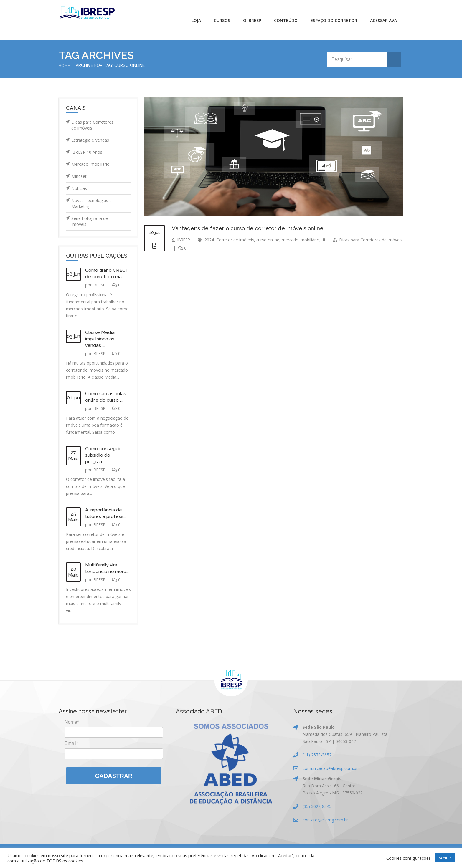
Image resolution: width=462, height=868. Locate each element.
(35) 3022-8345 (317, 806)
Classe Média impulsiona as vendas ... (100, 339)
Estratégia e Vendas (90, 140)
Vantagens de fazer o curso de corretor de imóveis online (252, 228)
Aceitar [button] (445, 858)
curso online (270, 240)
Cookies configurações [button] (409, 858)
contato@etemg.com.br (325, 820)
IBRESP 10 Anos (87, 152)
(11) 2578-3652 (317, 755)
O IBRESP (252, 20)
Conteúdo (286, 20)
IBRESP (100, 285)
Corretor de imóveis (237, 240)
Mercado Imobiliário (90, 164)
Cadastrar (114, 776)
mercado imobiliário (303, 240)
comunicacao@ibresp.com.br (330, 768)
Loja (196, 20)
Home (65, 65)
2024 (211, 240)
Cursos (222, 20)
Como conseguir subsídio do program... (103, 455)
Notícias (79, 188)
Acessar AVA (383, 20)
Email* (71, 743)
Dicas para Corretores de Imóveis (92, 125)
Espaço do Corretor (334, 20)
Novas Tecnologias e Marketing (91, 203)
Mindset (79, 176)
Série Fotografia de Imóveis (90, 221)
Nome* (72, 722)
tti (326, 240)
